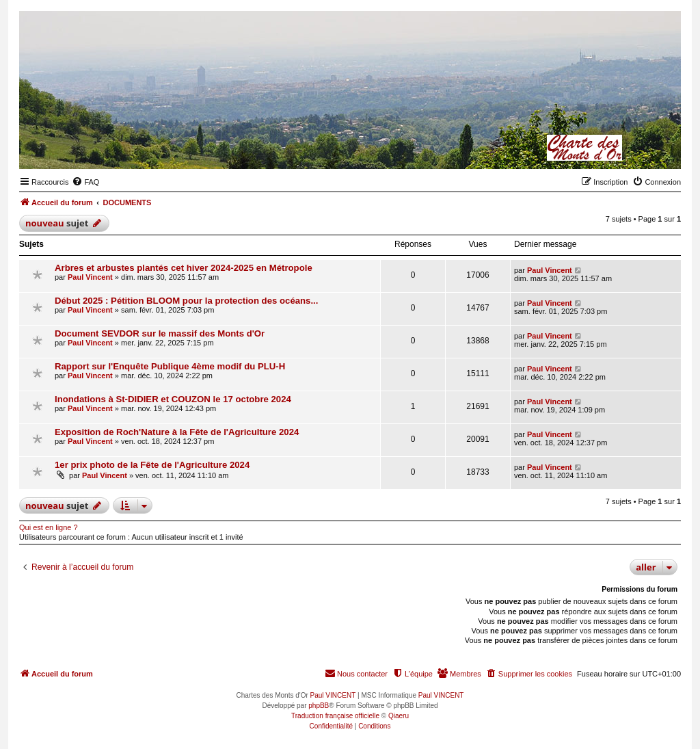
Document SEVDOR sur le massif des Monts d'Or (160, 333)
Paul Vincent (90, 277)
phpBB (319, 706)
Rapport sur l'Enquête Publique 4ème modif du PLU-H (170, 366)
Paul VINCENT (333, 695)
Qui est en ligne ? (49, 527)
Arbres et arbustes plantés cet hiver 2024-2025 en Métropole (184, 268)
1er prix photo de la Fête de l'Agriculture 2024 (152, 465)
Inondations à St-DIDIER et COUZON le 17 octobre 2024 (173, 399)
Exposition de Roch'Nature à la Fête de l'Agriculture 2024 (177, 432)
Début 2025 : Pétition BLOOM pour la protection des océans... (186, 301)
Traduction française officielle (335, 716)
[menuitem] (85, 182)
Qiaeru (399, 716)
